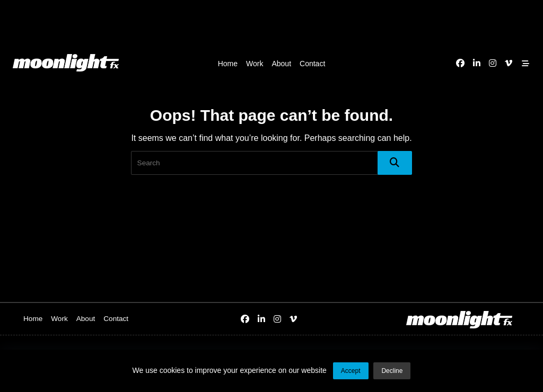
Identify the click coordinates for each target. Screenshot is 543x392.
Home (228, 64)
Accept (351, 371)
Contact (312, 64)
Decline (392, 371)
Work (255, 64)
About (281, 64)
